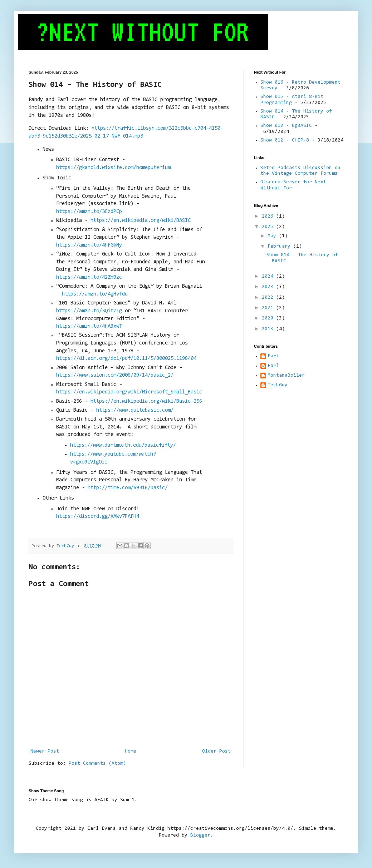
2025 (269, 227)
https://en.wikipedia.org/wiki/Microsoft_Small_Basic (129, 392)
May (273, 236)
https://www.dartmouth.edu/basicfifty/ (123, 445)
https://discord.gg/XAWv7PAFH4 (98, 517)
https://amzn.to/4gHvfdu (95, 294)
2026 (269, 217)
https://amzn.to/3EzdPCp (89, 212)
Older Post (216, 752)
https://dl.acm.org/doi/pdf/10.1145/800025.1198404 (126, 359)
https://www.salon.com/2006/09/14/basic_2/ (115, 375)
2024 (269, 277)
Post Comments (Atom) (97, 764)
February (280, 247)
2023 (269, 287)
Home (131, 752)
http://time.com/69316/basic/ (128, 488)
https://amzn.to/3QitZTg (89, 311)
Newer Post (45, 752)
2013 (269, 329)
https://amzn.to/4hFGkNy (89, 245)
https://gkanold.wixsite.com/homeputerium (113, 168)
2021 (269, 308)
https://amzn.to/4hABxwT (89, 326)
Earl (273, 356)
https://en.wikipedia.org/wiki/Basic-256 (146, 401)
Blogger (200, 835)
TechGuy (278, 385)
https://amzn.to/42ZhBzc (89, 277)
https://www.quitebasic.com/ (135, 410)
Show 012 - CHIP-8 (285, 140)
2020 (269, 318)
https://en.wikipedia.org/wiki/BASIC (141, 221)
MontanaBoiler (286, 376)
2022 (269, 298)
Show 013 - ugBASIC (286, 126)
